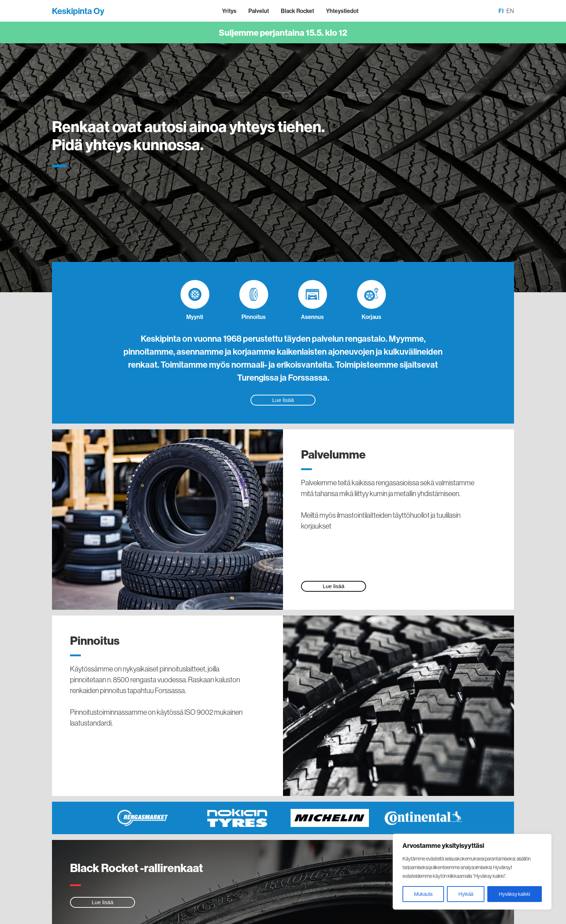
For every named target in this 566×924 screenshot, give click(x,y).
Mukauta (423, 894)
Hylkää (466, 894)
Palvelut (259, 11)
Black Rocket (297, 11)
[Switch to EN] (510, 11)
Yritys (229, 11)
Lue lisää (283, 400)
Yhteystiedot (342, 11)
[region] (472, 872)
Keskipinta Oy (78, 11)
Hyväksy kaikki (515, 894)
